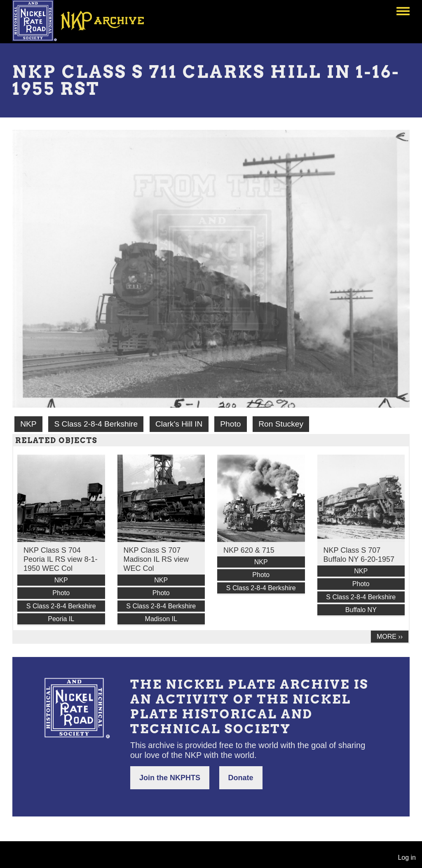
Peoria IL (61, 619)
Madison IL (161, 619)
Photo (230, 424)
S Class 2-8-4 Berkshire (96, 424)
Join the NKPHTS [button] (170, 778)
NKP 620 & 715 (249, 550)
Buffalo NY (361, 610)
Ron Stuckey (281, 424)
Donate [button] (241, 778)
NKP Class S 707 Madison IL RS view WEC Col (156, 559)
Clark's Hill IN (179, 424)
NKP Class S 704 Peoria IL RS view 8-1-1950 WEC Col (60, 559)
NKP (28, 424)
